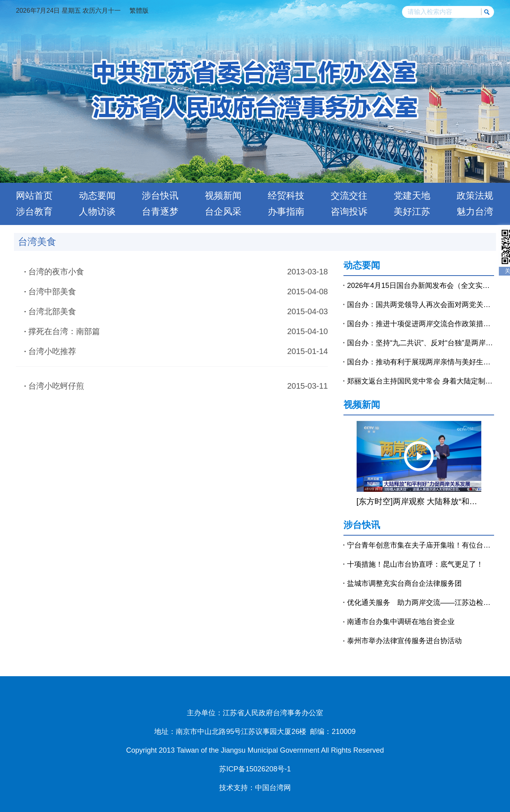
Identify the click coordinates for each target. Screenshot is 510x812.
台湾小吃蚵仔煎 (56, 386)
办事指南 (286, 211)
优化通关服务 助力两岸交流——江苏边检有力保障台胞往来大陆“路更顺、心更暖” (421, 603)
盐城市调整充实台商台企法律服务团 (404, 583)
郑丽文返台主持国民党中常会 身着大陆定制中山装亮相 (421, 381)
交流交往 (349, 196)
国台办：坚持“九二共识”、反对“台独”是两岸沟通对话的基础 (421, 343)
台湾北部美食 (52, 311)
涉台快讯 (160, 196)
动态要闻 (97, 196)
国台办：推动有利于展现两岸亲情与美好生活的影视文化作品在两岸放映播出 (421, 362)
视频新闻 (223, 196)
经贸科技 (286, 196)
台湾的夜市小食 (56, 272)
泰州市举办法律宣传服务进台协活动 (404, 641)
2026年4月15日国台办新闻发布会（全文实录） (421, 286)
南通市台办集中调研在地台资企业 (401, 622)
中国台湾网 (273, 788)
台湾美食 (37, 242)
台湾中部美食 (52, 292)
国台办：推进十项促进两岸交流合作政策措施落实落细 (421, 324)
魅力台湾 (475, 211)
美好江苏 (412, 211)
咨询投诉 (349, 211)
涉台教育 (34, 211)
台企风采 (223, 211)
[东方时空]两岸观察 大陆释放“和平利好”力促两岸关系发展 (419, 501)
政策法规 (475, 196)
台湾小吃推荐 (52, 351)
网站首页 (34, 196)
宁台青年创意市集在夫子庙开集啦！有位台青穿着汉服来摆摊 (421, 545)
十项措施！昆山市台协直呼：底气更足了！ (415, 564)
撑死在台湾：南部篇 (64, 331)
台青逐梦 (160, 211)
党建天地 (412, 196)
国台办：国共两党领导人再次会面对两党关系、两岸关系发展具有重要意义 (421, 305)
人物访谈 (97, 211)
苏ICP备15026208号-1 (255, 769)
